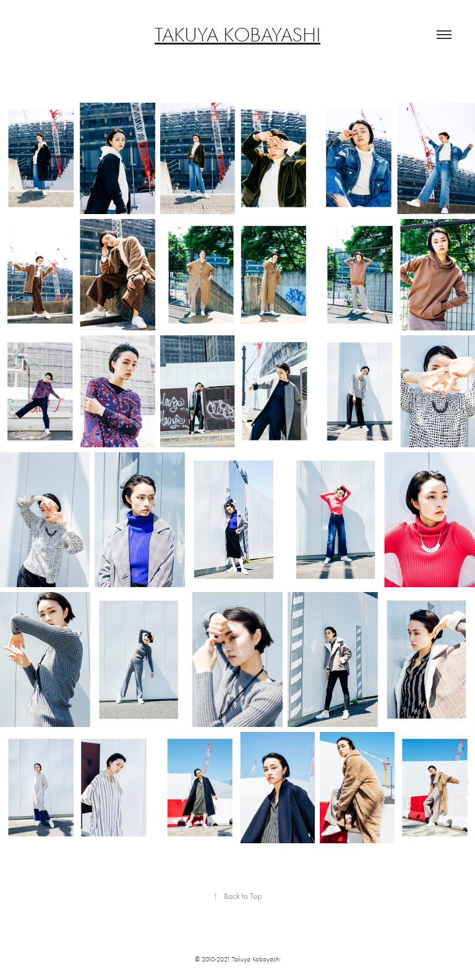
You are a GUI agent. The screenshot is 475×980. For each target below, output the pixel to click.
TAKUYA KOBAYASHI (237, 35)
